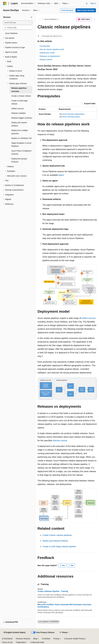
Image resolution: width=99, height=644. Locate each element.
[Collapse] (32, 17)
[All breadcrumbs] (40, 19)
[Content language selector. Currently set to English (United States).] (15, 633)
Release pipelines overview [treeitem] (19, 90)
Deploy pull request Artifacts (55, 541)
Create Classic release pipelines (57, 535)
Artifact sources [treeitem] (18, 109)
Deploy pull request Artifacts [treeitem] (19, 124)
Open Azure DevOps (86, 10)
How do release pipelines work (52, 49)
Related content (46, 60)
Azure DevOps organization (73, 114)
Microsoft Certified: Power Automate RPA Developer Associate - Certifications (65, 606)
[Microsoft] (5, 3)
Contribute (46, 639)
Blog (35, 639)
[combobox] (18, 23)
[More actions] (95, 19)
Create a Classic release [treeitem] (21, 96)
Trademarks (20, 642)
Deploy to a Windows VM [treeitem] (21, 138)
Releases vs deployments (50, 56)
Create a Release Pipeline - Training (53, 591)
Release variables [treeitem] (18, 113)
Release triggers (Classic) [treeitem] (22, 118)
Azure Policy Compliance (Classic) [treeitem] (21, 152)
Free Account (67, 10)
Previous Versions (23, 639)
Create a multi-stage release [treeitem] (19, 102)
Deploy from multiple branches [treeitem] (20, 132)
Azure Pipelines (51, 19)
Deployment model (47, 53)
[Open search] (87, 3)
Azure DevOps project (71, 117)
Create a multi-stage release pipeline (59, 546)
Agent (61, 175)
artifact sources (89, 318)
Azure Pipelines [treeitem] (11, 33)
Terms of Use (7, 642)
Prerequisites (45, 46)
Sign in (93, 3)
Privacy (56, 639)
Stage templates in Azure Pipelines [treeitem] (21, 145)
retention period (60, 441)
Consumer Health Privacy (74, 639)
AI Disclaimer (7, 639)
